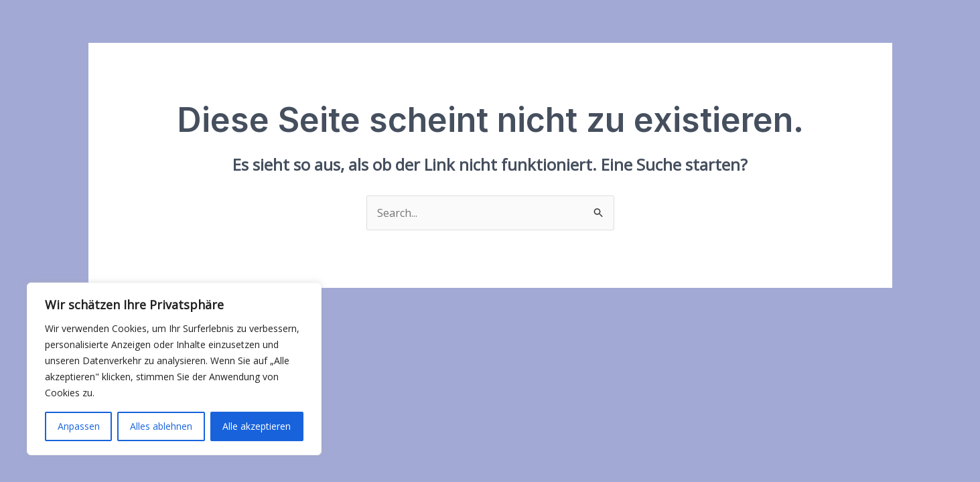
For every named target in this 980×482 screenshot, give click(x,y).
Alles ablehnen (161, 426)
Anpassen (79, 426)
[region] (174, 369)
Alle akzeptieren (257, 426)
